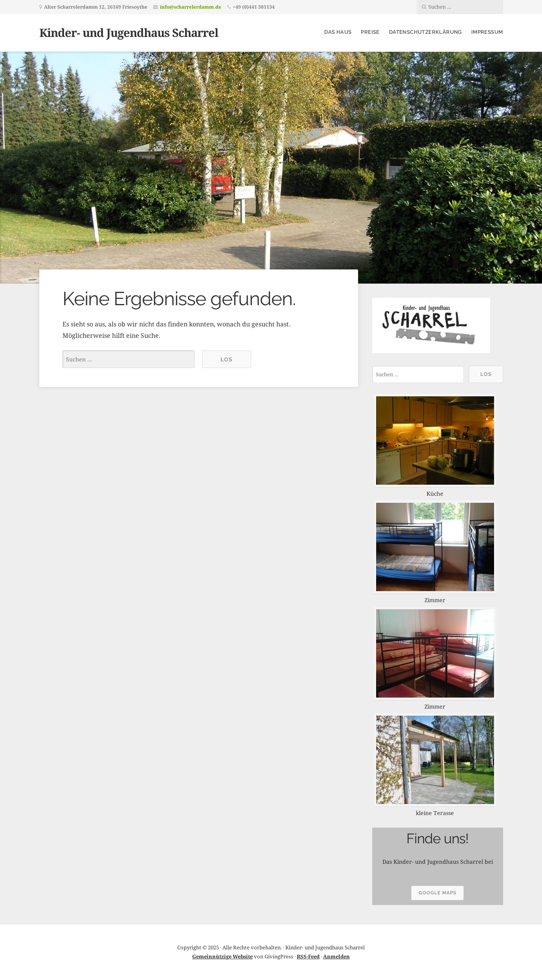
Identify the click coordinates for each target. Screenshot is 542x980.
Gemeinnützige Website (222, 956)
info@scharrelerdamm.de (191, 7)
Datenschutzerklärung (425, 32)
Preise (370, 32)
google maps (437, 893)
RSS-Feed (308, 956)
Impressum (487, 32)
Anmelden (336, 956)
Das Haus (338, 32)
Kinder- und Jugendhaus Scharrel (129, 32)
